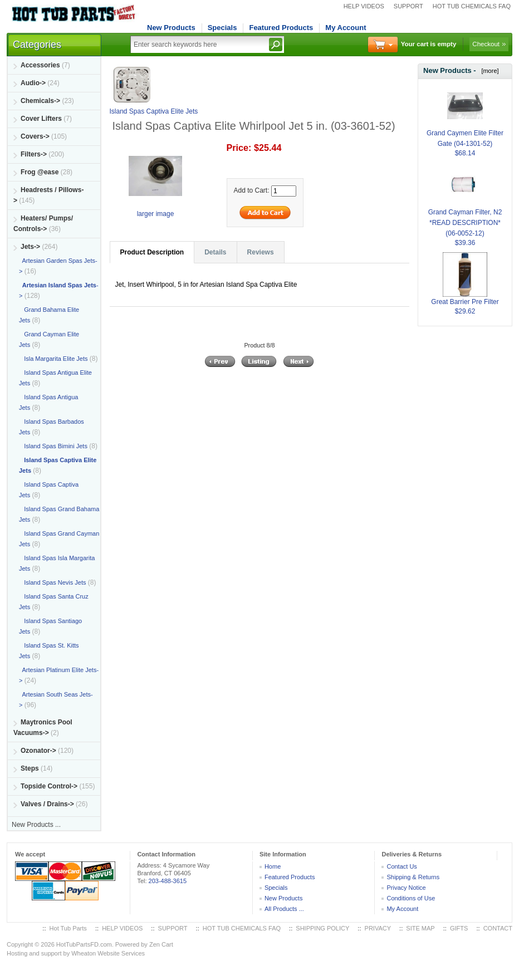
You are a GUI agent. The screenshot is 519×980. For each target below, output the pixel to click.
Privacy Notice (406, 888)
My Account (346, 28)
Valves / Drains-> (47, 804)
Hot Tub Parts (68, 928)
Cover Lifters (41, 119)
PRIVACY (378, 928)
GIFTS (459, 928)
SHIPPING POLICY (322, 928)
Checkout (486, 44)
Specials (222, 28)
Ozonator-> (38, 751)
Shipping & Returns (413, 877)
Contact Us (402, 866)
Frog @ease (40, 172)
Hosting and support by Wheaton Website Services (76, 953)
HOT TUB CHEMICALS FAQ (472, 6)
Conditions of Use (411, 898)
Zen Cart (161, 944)
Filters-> (34, 154)
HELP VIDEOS (364, 6)
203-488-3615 (168, 881)
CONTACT (498, 928)
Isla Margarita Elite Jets (53, 359)
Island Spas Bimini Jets (53, 446)
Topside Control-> (49, 786)
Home (273, 866)
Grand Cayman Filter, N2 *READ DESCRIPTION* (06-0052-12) (465, 209)
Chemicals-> (40, 101)
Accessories (40, 65)
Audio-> (33, 83)
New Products (171, 28)
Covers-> (35, 136)
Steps (30, 768)
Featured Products (281, 28)
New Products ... (36, 825)
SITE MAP (420, 928)
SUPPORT (408, 6)
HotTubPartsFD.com (84, 944)
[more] (488, 71)
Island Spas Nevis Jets (52, 582)
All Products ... (284, 909)
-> (30, 247)
